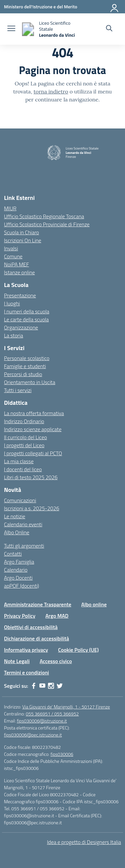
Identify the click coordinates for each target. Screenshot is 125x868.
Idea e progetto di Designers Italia (84, 842)
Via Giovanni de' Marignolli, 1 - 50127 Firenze (66, 707)
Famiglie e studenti (25, 366)
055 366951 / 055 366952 (52, 714)
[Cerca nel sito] (109, 29)
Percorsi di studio (23, 374)
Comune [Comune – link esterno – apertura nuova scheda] (13, 256)
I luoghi (12, 303)
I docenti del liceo (23, 469)
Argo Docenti (18, 578)
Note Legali (17, 661)
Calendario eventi (23, 524)
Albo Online (17, 532)
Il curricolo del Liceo (25, 437)
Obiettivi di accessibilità (31, 627)
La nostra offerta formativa (34, 413)
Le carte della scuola (26, 319)
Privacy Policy (20, 616)
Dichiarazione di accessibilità (36, 638)
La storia (13, 335)
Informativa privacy (26, 650)
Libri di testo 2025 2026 (31, 477)
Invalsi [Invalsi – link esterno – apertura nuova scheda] (11, 248)
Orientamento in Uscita (30, 382)
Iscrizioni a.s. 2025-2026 (32, 508)
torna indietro (51, 91)
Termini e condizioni (26, 672)
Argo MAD (57, 616)
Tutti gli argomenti (24, 546)
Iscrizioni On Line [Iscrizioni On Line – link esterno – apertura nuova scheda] (23, 240)
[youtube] (42, 686)
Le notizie (15, 516)
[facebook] (34, 686)
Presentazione (20, 295)
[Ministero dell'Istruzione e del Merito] (41, 7)
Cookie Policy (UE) (78, 650)
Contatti (13, 554)
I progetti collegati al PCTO (33, 453)
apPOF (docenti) (21, 586)
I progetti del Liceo (24, 445)
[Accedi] (115, 7)
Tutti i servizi (18, 390)
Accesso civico (56, 661)
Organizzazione (21, 327)
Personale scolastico (27, 358)
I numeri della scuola (27, 311)
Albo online (94, 604)
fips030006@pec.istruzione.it (33, 735)
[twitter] (60, 686)
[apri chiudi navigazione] (11, 29)
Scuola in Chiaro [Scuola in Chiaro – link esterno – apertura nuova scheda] (21, 232)
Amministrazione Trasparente (38, 604)
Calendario (16, 570)
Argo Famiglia (19, 562)
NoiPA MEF (16, 264)
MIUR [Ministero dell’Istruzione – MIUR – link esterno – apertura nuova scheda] (10, 208)
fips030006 (62, 754)
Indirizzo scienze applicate (33, 429)
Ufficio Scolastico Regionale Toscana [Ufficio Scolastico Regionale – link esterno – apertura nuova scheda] (44, 216)
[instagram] (51, 686)
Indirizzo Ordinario (24, 421)
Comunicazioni (20, 500)
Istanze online (19, 272)
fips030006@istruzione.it (42, 721)
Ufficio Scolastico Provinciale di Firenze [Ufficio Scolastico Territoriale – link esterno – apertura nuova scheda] (47, 224)
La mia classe (19, 461)
